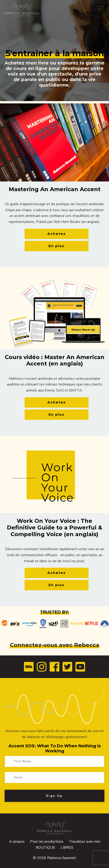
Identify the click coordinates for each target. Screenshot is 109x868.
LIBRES (67, 848)
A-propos (17, 842)
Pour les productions (47, 842)
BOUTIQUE (46, 848)
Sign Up (54, 796)
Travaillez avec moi (85, 842)
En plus (56, 246)
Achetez (57, 234)
